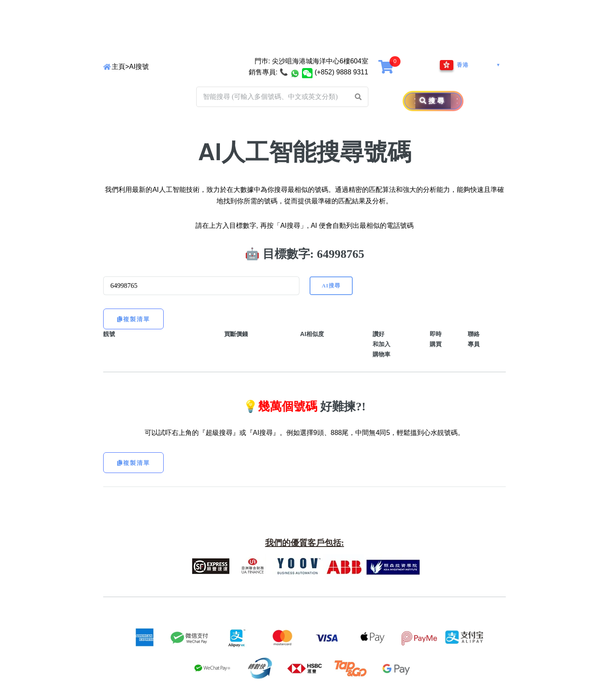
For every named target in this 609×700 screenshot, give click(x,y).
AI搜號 (139, 67)
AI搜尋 (331, 286)
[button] (358, 97)
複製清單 (134, 319)
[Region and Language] (470, 65)
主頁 (118, 67)
